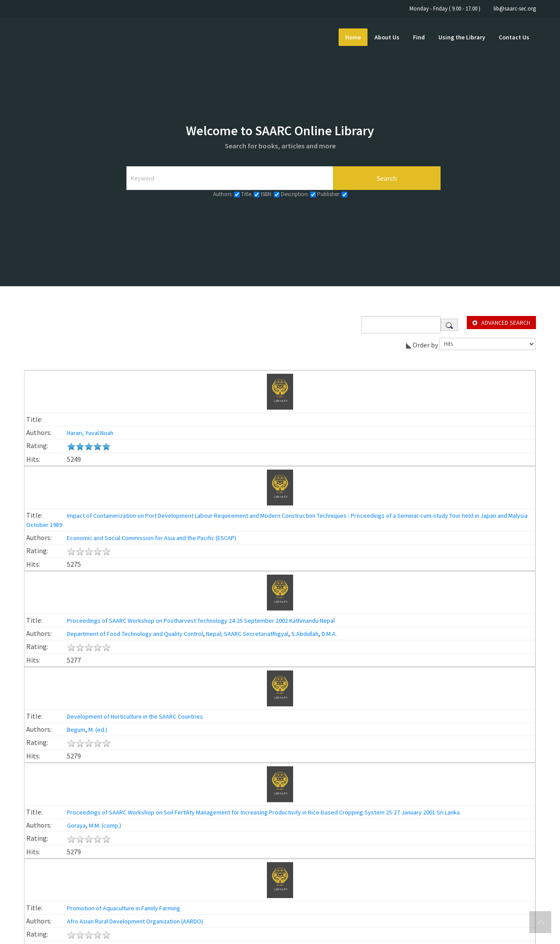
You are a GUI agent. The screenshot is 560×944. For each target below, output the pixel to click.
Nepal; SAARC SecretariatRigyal (247, 634)
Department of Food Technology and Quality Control (134, 634)
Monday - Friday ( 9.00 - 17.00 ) (445, 9)
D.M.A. (329, 634)
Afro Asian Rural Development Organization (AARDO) (134, 921)
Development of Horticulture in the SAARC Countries (135, 716)
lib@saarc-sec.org (515, 9)
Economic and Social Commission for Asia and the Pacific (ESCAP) (151, 538)
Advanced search (506, 323)
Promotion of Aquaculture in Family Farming (124, 908)
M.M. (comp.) (105, 825)
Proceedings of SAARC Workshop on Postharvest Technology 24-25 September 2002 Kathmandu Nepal (201, 621)
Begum (75, 730)
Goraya (76, 825)
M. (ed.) (98, 730)
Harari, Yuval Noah (89, 433)
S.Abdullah (305, 634)
